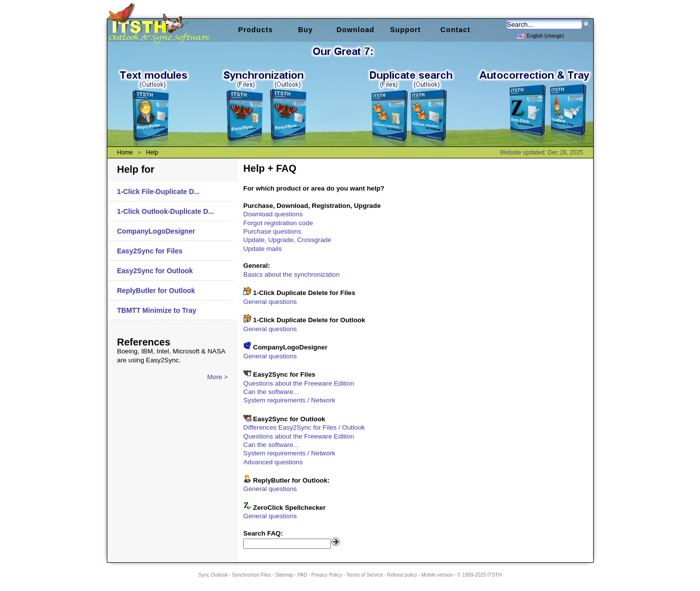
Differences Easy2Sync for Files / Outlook (304, 427)
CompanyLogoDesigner (156, 231)
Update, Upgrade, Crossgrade (287, 240)
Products (255, 30)
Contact (455, 30)
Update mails (263, 249)
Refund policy (402, 575)
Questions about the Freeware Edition (299, 383)
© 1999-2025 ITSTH (479, 575)
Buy (305, 30)
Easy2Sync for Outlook (155, 271)
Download (355, 30)
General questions (270, 302)
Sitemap (284, 575)
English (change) (540, 35)
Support (405, 30)
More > (218, 377)
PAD (302, 575)
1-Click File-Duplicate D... (159, 192)
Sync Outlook (213, 575)
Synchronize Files (252, 575)
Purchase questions (272, 231)
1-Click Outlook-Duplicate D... (166, 211)
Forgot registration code (278, 223)
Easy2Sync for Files (150, 251)
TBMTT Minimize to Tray (157, 310)
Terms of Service (365, 575)
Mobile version (437, 575)
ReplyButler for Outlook (156, 291)
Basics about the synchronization (292, 274)
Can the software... (271, 392)
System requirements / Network (289, 400)
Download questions (273, 214)
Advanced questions (273, 462)
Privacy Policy (327, 575)
